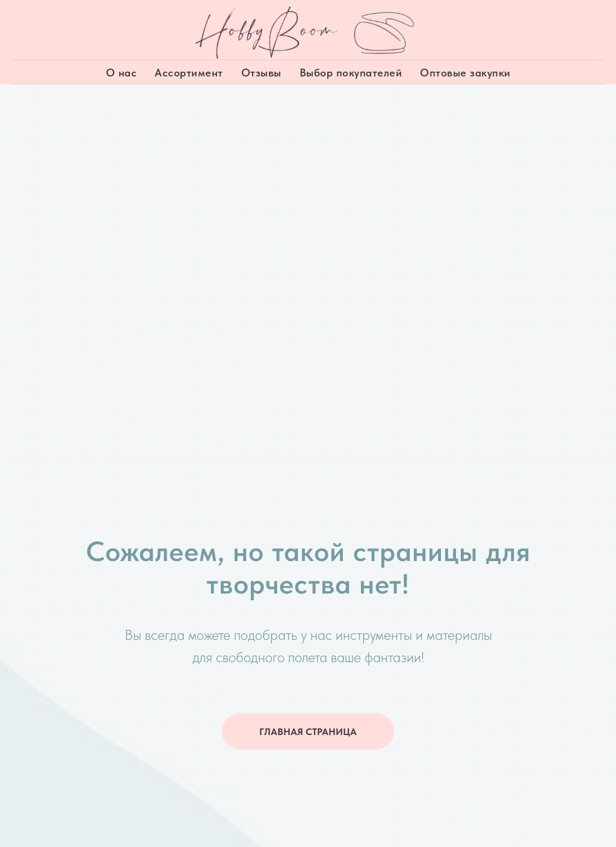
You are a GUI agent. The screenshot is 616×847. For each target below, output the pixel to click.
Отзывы (261, 73)
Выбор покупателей (351, 73)
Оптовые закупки (465, 73)
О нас (122, 73)
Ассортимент (189, 73)
